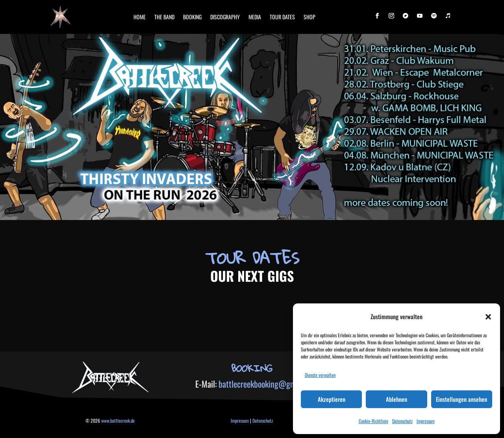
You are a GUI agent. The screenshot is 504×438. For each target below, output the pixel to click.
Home (140, 17)
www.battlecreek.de (118, 420)
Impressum (426, 421)
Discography (225, 17)
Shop (309, 17)
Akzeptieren (332, 399)
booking (192, 17)
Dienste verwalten (320, 375)
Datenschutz (402, 421)
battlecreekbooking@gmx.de (264, 384)
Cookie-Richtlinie (373, 421)
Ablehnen (397, 399)
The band (164, 17)
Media (255, 17)
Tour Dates (282, 17)
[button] (488, 317)
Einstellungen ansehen (461, 399)
